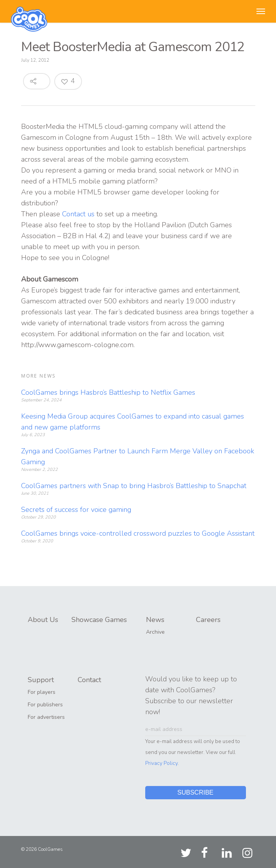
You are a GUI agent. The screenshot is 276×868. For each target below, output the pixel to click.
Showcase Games (99, 620)
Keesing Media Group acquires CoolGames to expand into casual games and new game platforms (133, 422)
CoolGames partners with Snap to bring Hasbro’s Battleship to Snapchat (134, 486)
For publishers (45, 705)
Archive (155, 632)
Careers (208, 620)
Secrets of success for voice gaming (76, 510)
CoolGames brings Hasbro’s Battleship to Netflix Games (108, 392)
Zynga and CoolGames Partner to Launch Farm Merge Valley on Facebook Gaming (138, 456)
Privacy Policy (161, 763)
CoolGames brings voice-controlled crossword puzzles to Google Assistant (138, 533)
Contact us (78, 214)
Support (41, 680)
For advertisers (46, 717)
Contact (89, 680)
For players (42, 692)
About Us (43, 620)
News (155, 620)
